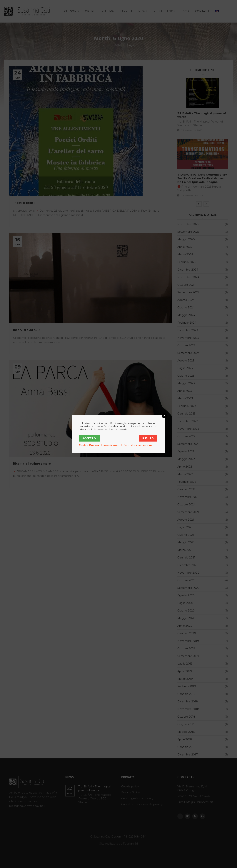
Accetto (89, 438)
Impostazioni (110, 445)
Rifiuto (148, 438)
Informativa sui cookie (137, 445)
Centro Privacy (89, 445)
